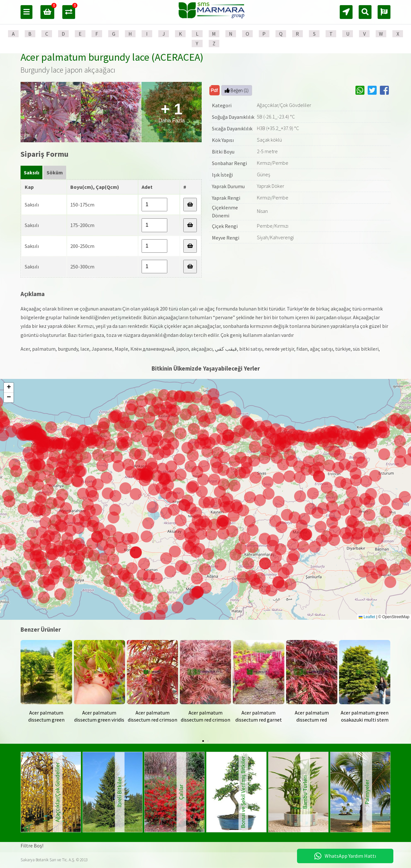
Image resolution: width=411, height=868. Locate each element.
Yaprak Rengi (226, 198)
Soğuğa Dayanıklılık (233, 117)
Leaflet (367, 617)
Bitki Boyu (223, 152)
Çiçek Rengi (225, 226)
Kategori (222, 105)
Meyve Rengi (226, 238)
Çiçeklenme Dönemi (225, 212)
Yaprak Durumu (228, 186)
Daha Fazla (172, 112)
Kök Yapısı (223, 140)
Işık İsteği (222, 175)
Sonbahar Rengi (229, 163)
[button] (236, 555)
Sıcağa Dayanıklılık (232, 128)
